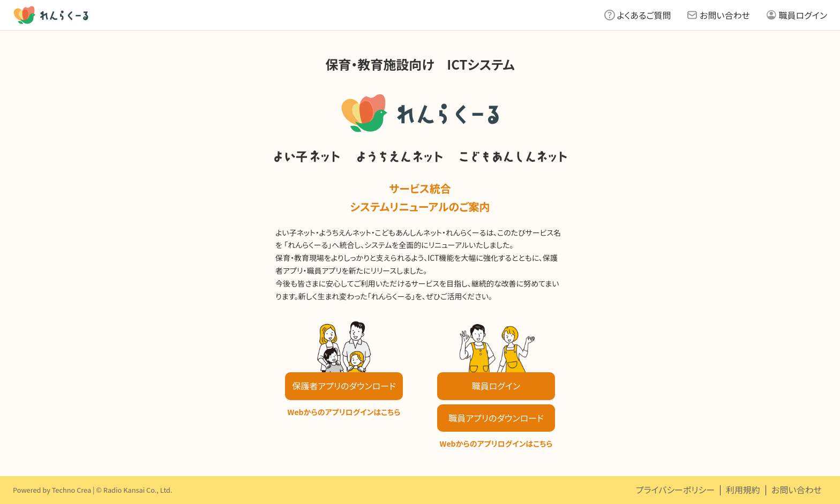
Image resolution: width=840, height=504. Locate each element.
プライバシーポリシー (675, 490)
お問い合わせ (725, 15)
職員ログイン (803, 15)
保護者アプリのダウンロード (344, 386)
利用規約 (743, 490)
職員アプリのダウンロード (496, 418)
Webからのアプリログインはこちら (344, 412)
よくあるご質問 (644, 15)
